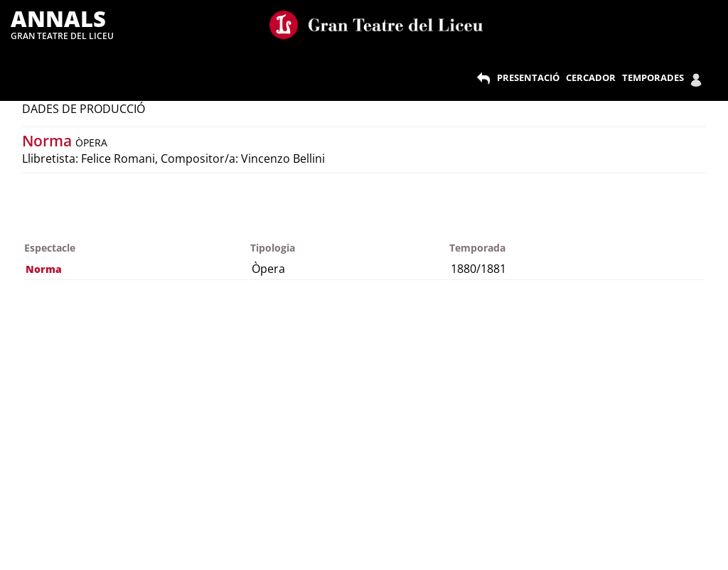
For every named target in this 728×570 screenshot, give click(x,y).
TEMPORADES (653, 77)
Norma (49, 141)
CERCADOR (591, 77)
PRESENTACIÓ (528, 77)
